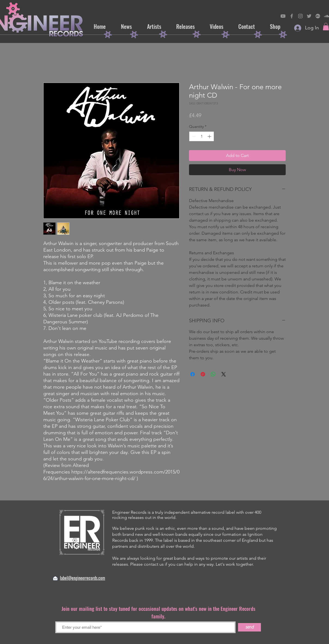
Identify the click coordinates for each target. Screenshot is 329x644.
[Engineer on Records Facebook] (292, 16)
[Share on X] (224, 374)
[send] (249, 627)
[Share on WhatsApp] (213, 374)
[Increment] (210, 136)
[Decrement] (193, 136)
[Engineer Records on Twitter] (309, 16)
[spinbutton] (202, 136)
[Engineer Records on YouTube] (283, 16)
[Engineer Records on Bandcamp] (318, 16)
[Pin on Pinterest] (203, 374)
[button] (326, 27)
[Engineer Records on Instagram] (300, 16)
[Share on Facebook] (193, 374)
